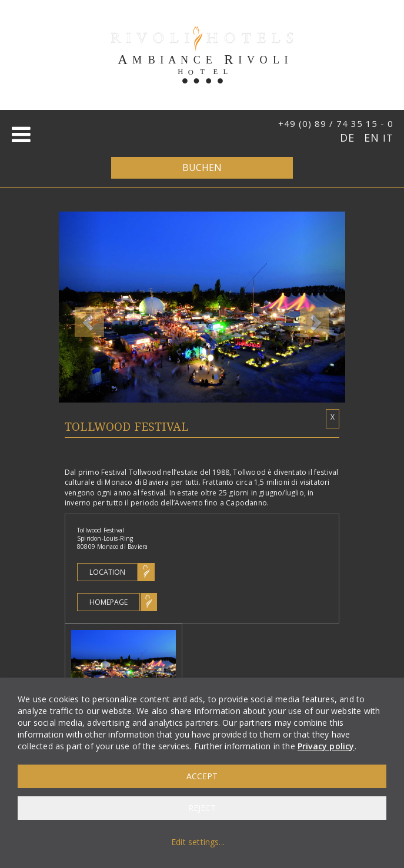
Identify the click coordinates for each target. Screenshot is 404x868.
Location (107, 572)
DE (349, 138)
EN (373, 138)
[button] (80, 307)
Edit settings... (198, 842)
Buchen (202, 167)
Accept (202, 776)
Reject (202, 808)
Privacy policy (326, 746)
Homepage (108, 602)
